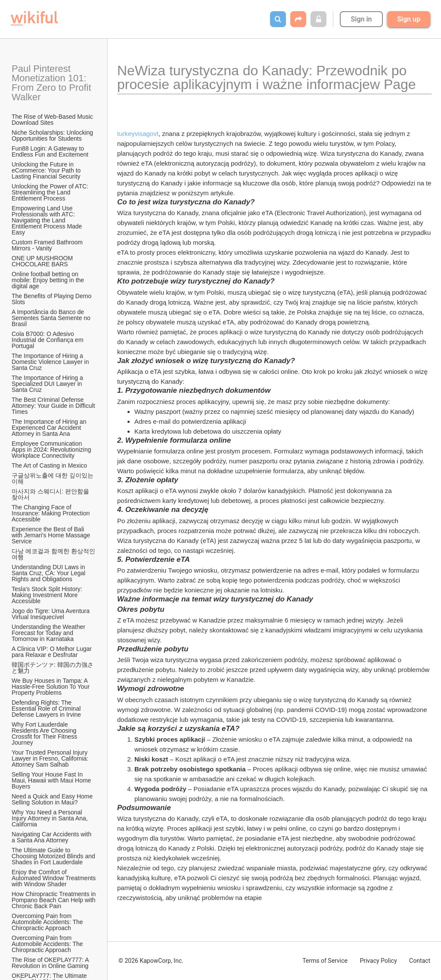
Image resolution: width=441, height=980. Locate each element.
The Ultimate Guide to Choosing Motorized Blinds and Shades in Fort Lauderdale (54, 856)
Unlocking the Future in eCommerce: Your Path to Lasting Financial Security (47, 170)
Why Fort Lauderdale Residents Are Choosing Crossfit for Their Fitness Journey (45, 733)
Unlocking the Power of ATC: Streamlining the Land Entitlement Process (51, 192)
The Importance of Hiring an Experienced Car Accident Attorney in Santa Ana (50, 428)
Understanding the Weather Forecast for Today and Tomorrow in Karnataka (49, 633)
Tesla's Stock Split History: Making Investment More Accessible (48, 595)
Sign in (361, 19)
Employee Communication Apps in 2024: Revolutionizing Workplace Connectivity (52, 450)
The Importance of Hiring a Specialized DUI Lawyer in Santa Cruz (48, 384)
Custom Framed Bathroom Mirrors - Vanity (48, 245)
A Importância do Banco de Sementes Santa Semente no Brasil (52, 318)
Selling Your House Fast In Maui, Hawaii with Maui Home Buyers (52, 780)
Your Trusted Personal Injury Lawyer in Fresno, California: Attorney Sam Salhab (51, 758)
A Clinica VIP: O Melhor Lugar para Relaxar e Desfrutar (53, 652)
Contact (420, 961)
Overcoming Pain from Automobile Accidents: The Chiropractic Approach (48, 922)
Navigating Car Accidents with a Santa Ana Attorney (52, 837)
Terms (325, 961)
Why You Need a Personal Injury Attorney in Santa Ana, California (51, 818)
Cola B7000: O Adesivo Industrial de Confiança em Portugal (48, 340)
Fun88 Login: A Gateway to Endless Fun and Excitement (50, 151)
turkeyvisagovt (138, 134)
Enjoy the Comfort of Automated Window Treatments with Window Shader (54, 878)
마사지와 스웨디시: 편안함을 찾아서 (51, 494)
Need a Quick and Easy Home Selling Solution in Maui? (53, 799)
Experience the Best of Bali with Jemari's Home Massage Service (52, 535)
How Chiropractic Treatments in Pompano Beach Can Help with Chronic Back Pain (54, 900)
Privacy (378, 961)
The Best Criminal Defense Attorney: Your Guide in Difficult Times (54, 406)
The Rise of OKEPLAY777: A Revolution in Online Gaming (51, 963)
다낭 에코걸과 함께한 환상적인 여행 (54, 554)
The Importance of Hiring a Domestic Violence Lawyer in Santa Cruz (51, 362)
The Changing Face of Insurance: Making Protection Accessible (51, 513)
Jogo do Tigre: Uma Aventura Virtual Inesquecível (51, 614)
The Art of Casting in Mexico (49, 465)
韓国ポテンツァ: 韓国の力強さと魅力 (53, 668)
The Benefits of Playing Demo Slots (52, 299)
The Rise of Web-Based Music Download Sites (53, 120)
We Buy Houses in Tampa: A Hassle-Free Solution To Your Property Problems (51, 687)
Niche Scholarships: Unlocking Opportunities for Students (53, 136)
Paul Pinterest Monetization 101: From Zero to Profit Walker (53, 83)
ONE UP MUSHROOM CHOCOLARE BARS (43, 261)
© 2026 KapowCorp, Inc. (151, 961)
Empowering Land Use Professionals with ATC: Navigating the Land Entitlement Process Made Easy (48, 220)
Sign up (409, 19)
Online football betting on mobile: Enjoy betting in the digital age (49, 280)
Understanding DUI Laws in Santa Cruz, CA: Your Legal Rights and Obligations (49, 573)
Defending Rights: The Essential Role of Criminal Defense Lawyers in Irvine (47, 709)
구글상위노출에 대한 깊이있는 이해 (53, 478)
